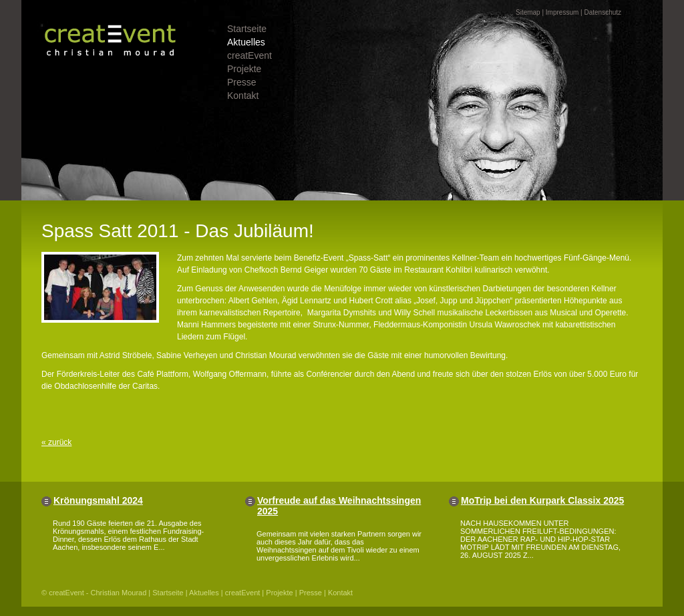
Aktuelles (246, 42)
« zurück (56, 442)
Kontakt (243, 96)
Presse (242, 82)
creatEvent (249, 55)
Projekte (244, 69)
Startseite (247, 29)
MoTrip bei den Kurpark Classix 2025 (542, 500)
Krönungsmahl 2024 (98, 500)
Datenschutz (603, 12)
